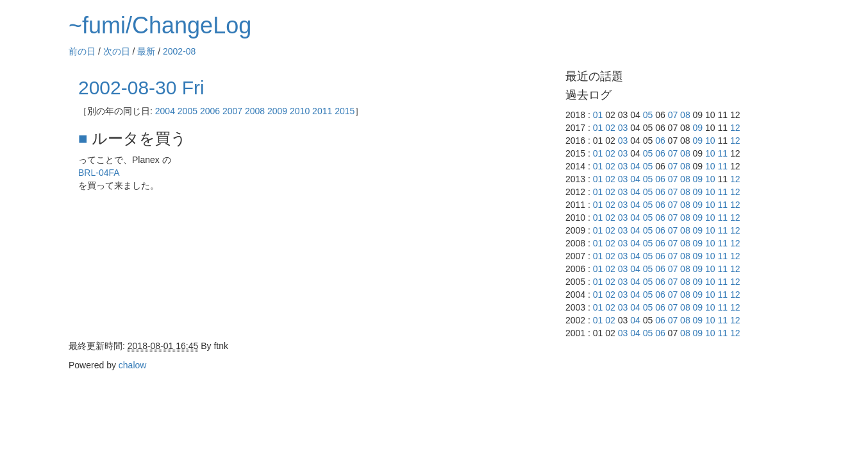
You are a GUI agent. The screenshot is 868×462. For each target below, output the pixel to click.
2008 (255, 111)
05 (648, 115)
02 (610, 128)
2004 (165, 111)
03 (623, 128)
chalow (133, 365)
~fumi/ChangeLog (160, 25)
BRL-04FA (99, 173)
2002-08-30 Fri (141, 88)
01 (598, 115)
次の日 (117, 51)
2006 (210, 111)
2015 (345, 111)
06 (660, 141)
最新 (146, 51)
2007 (232, 111)
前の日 (82, 51)
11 (723, 153)
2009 (277, 111)
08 (685, 115)
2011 (322, 111)
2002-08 (179, 51)
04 (635, 166)
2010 (300, 111)
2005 (188, 111)
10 (710, 141)
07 (673, 115)
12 (735, 128)
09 (698, 128)
